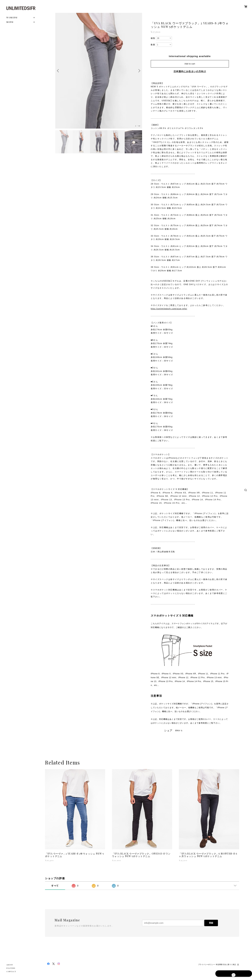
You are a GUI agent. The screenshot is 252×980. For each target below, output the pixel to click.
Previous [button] (59, 71)
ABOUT (10, 965)
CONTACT (11, 971)
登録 (211, 923)
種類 (153, 38)
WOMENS (12, 17)
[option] (99, 71)
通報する (179, 731)
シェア (168, 731)
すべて (55, 886)
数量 (153, 45)
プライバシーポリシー (207, 964)
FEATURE (11, 968)
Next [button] (139, 71)
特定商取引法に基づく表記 (226, 964)
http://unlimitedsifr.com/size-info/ (169, 309)
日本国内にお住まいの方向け (190, 71)
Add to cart (190, 64)
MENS (10, 22)
